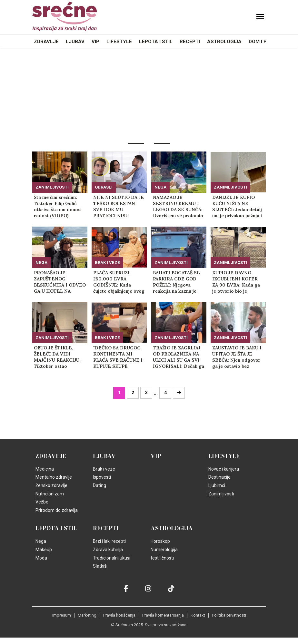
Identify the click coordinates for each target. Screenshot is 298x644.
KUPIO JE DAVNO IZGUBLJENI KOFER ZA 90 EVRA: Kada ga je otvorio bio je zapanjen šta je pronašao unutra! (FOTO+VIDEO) (236, 282)
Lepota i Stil (156, 42)
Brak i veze (107, 263)
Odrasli (104, 187)
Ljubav (75, 42)
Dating (99, 485)
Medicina (45, 469)
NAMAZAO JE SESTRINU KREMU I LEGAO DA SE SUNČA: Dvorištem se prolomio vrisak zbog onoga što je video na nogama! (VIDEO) (178, 207)
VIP (95, 42)
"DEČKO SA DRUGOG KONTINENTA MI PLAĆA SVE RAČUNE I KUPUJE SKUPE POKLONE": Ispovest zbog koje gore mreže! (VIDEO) (118, 357)
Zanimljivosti (52, 187)
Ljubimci (217, 485)
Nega (160, 187)
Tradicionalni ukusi (112, 558)
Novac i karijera (224, 469)
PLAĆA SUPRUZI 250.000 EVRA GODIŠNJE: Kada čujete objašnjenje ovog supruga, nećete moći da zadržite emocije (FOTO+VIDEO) (119, 282)
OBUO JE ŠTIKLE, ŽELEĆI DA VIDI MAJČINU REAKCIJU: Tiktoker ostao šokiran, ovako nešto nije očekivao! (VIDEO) (59, 357)
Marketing (87, 615)
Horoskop (160, 541)
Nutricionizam (50, 494)
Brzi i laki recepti (109, 541)
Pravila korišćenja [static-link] (119, 615)
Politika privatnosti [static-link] (229, 615)
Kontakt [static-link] (198, 615)
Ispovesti (102, 477)
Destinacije (219, 477)
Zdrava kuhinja (108, 550)
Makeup (44, 550)
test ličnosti (162, 558)
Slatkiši (100, 566)
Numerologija (164, 550)
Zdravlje (46, 42)
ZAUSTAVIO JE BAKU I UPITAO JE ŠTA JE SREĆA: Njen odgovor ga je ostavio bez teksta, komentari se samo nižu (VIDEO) (237, 357)
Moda (41, 558)
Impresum (62, 615)
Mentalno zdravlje (54, 477)
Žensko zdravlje (51, 485)
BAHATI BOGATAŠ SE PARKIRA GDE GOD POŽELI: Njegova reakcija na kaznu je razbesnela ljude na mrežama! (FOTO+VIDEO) (176, 282)
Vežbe (42, 502)
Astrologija (224, 42)
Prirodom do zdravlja (57, 510)
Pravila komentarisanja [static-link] (163, 615)
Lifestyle (119, 42)
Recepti (190, 42)
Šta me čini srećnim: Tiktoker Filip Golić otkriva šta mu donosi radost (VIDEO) (58, 206)
